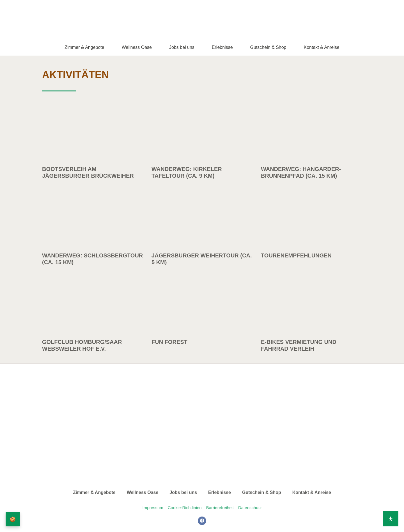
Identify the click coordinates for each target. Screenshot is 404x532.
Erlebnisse (222, 47)
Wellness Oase (137, 47)
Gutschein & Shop (268, 47)
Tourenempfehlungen (296, 304)
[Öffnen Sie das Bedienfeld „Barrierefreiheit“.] (391, 519)
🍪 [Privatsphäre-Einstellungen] (13, 519)
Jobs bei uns (182, 47)
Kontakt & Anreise (322, 47)
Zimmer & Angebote (84, 47)
